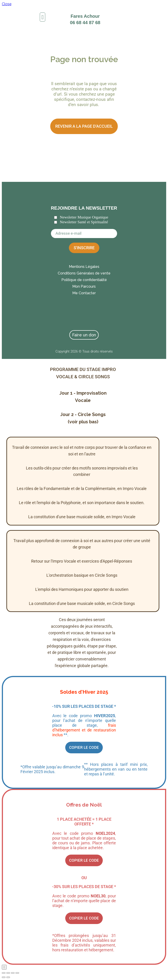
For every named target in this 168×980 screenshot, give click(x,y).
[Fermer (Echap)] (17, 973)
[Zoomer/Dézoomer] (4, 973)
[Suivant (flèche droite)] (8, 977)
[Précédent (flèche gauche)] (4, 977)
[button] (43, 17)
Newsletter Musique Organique (84, 217)
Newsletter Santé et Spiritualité (84, 222)
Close (7, 4)
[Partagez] (13, 973)
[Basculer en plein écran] (8, 973)
